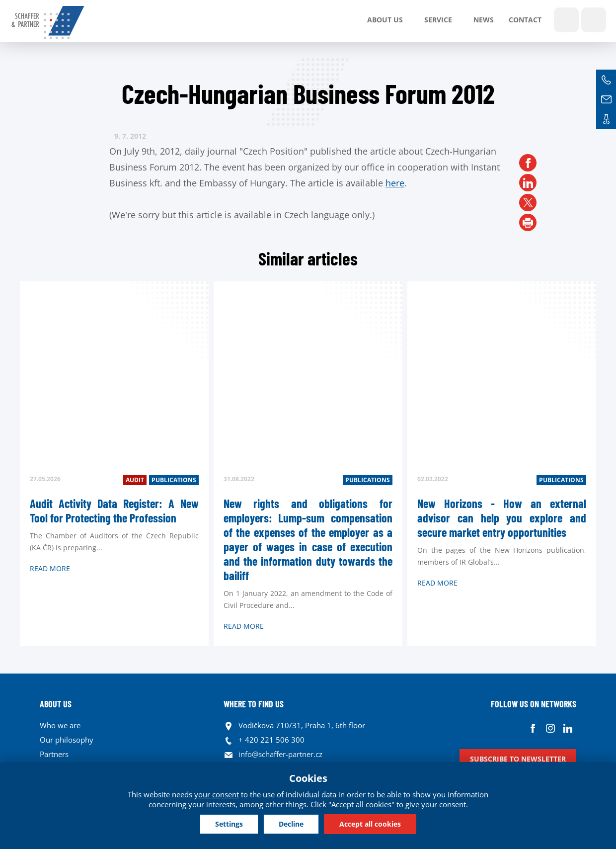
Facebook (533, 728)
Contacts (606, 119)
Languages (594, 20)
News (484, 20)
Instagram (550, 728)
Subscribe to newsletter (518, 759)
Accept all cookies (370, 824)
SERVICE (438, 20)
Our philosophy (67, 740)
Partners (54, 754)
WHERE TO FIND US (254, 704)
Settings (229, 824)
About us (385, 20)
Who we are (60, 725)
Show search (566, 20)
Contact (525, 20)
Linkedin (568, 728)
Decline (291, 824)
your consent (217, 794)
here (395, 183)
